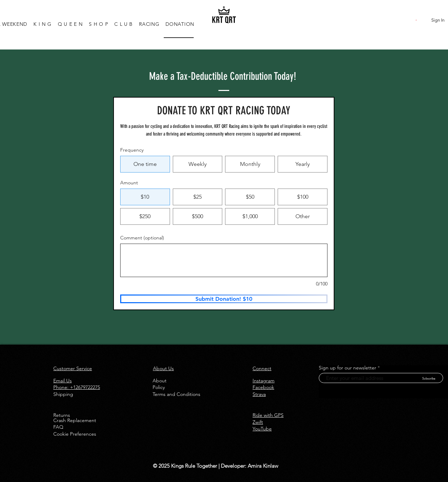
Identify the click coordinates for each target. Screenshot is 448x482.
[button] (417, 20)
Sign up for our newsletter (347, 368)
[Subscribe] (429, 378)
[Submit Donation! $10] (224, 299)
